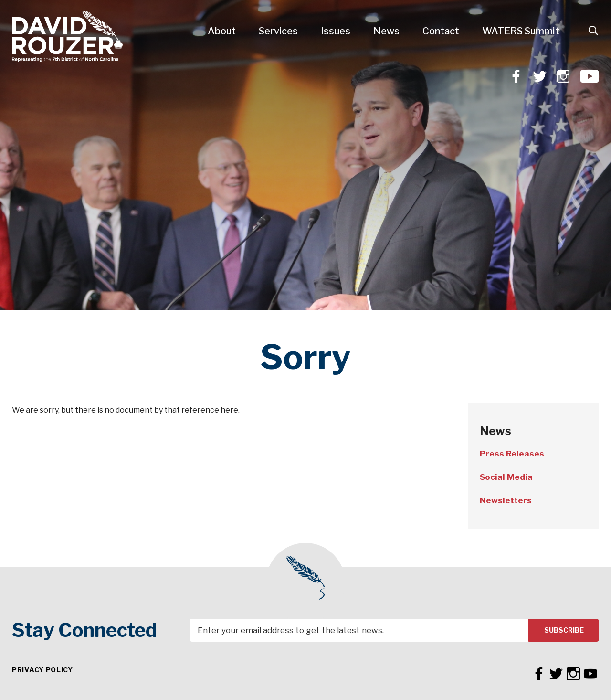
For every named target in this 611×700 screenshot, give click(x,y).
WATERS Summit (521, 31)
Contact (441, 31)
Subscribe (564, 630)
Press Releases (512, 454)
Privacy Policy (42, 670)
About (222, 31)
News (386, 31)
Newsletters (506, 500)
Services (278, 31)
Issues (336, 31)
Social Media (506, 477)
